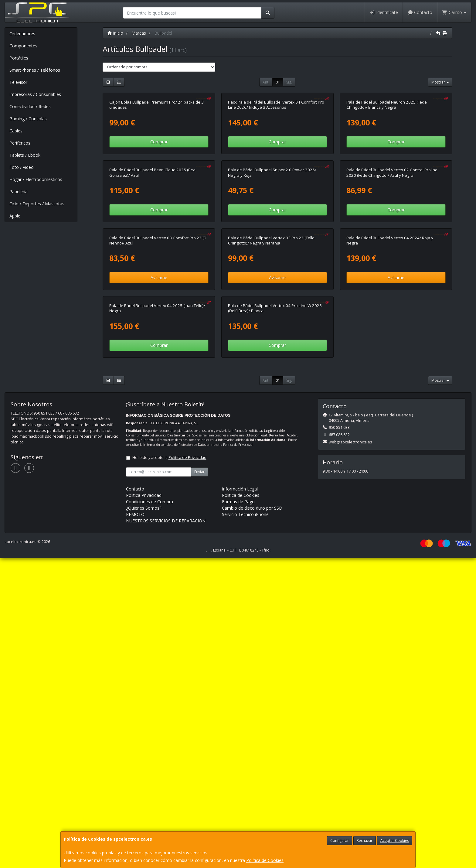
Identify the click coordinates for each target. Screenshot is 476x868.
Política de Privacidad (238, 754)
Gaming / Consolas (28, 119)
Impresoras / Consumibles (35, 94)
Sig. (289, 82)
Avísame (159, 510)
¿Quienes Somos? (144, 818)
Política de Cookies (265, 860)
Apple (15, 216)
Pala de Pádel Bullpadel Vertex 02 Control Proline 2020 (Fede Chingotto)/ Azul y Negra (392, 327)
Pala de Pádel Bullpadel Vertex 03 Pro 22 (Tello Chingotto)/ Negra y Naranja (271, 473)
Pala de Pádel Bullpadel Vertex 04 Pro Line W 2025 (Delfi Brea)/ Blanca (275, 618)
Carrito (454, 12)
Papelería (19, 191)
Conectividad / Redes (30, 106)
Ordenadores (22, 34)
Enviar (199, 782)
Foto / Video (22, 167)
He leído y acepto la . (170, 767)
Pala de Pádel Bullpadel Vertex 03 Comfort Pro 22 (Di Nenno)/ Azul (158, 473)
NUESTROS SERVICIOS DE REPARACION (166, 830)
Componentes (23, 46)
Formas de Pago (238, 811)
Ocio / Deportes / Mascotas (37, 204)
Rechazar (365, 841)
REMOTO (135, 824)
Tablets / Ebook (25, 155)
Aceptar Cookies (395, 841)
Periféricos (20, 143)
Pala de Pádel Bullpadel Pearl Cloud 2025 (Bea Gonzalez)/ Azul (152, 327)
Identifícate (384, 12)
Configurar (340, 841)
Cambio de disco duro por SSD (252, 818)
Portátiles (19, 58)
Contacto (420, 12)
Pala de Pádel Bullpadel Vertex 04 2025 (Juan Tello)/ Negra (157, 618)
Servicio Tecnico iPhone (245, 824)
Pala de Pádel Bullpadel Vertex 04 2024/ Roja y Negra (390, 473)
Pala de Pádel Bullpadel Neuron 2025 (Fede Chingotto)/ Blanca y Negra (387, 182)
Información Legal (240, 799)
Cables (16, 131)
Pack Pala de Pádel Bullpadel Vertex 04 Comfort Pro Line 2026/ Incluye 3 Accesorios (276, 182)
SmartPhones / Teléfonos (35, 70)
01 (278, 82)
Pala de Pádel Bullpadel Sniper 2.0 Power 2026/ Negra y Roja (272, 327)
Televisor (18, 82)
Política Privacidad (144, 805)
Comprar (159, 219)
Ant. (266, 82)
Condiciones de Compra (150, 811)
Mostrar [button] (440, 82)
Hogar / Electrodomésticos (36, 179)
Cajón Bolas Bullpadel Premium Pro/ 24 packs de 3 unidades (156, 182)
